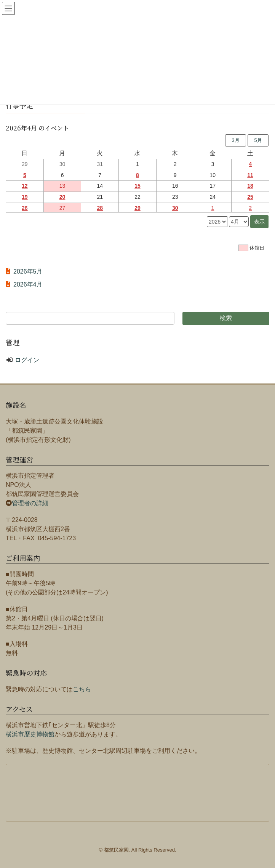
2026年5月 (28, 271)
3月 (235, 140)
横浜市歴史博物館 (30, 734)
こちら (82, 689)
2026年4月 (28, 284)
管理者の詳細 (30, 503)
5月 (258, 140)
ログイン (27, 360)
